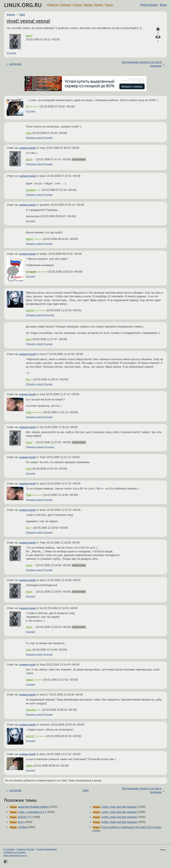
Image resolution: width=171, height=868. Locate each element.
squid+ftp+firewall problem (33, 807)
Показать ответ (34, 138)
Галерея (66, 5)
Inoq (28, 133)
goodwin (31, 190)
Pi (27, 107)
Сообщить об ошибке (14, 852)
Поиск (109, 5)
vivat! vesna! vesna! (28, 21)
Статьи (77, 5)
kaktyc (30, 239)
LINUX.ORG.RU (23, 5)
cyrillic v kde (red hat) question (119, 807)
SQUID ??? (25, 817)
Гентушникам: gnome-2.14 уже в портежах (142, 64)
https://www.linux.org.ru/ (15, 855)
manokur (31, 710)
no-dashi (31, 272)
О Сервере (9, 849)
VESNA (22, 827)
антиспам (15, 64)
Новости (53, 5)
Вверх (163, 850)
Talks (22, 15)
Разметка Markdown (47, 849)
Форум (88, 5)
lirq (28, 379)
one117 (30, 310)
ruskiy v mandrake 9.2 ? (32, 812)
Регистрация (149, 5)
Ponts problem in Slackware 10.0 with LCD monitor (131, 827)
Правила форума (26, 849)
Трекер (99, 5)
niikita (29, 766)
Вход (163, 5)
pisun (29, 36)
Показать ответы (35, 315)
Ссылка (11, 53)
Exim (21, 822)
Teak (29, 412)
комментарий (27, 148)
